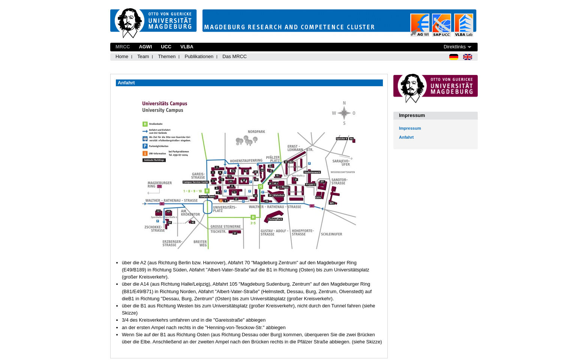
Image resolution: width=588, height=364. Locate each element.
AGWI (145, 47)
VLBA (187, 47)
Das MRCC (235, 56)
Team (143, 56)
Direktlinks (455, 47)
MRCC (123, 47)
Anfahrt (406, 137)
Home (122, 56)
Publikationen (199, 56)
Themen (167, 56)
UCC (166, 47)
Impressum (410, 128)
